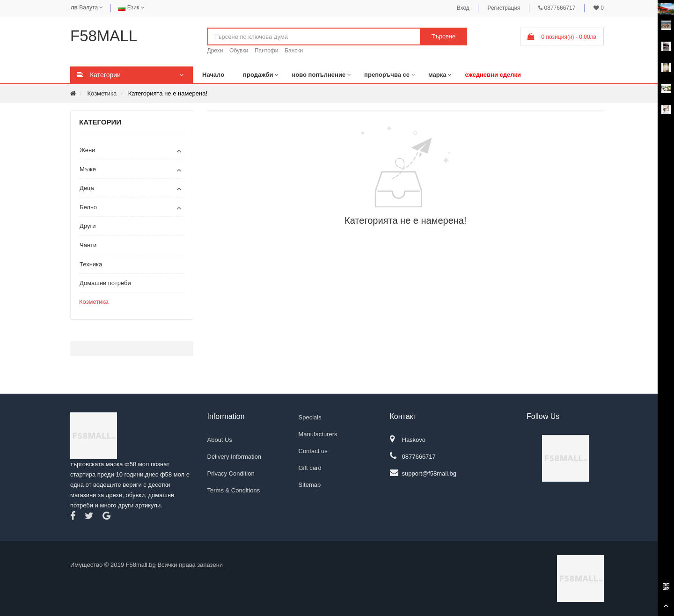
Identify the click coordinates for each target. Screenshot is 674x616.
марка (437, 75)
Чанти (88, 245)
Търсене (443, 36)
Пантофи (267, 51)
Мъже (88, 169)
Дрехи (215, 51)
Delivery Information (234, 457)
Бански (294, 51)
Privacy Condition (231, 473)
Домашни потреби (105, 283)
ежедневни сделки (493, 75)
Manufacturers (318, 434)
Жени (88, 150)
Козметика (102, 93)
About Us (220, 440)
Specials (310, 417)
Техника (91, 264)
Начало (213, 75)
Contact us (313, 451)
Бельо (88, 207)
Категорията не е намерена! (168, 93)
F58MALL (104, 36)
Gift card (310, 468)
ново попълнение (319, 75)
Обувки (239, 51)
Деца (87, 188)
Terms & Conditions (234, 490)
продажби (258, 75)
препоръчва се (387, 75)
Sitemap (310, 485)
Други (88, 226)
